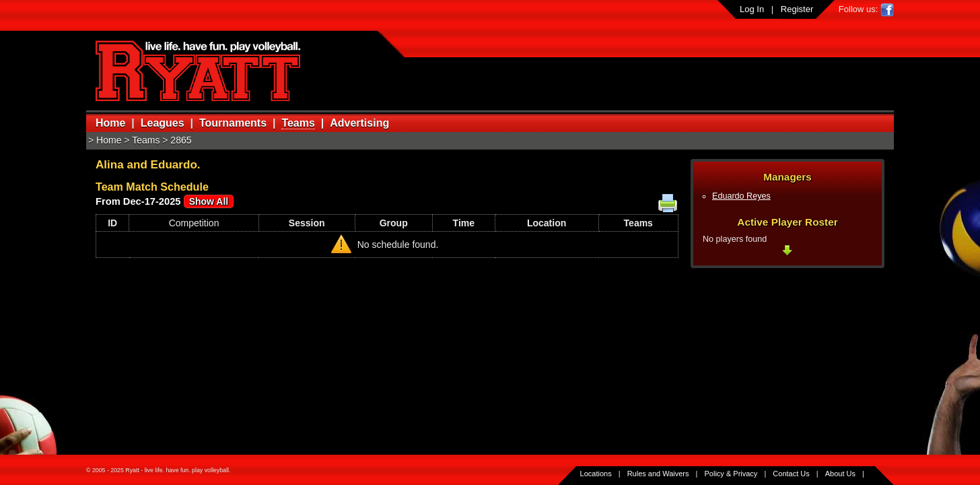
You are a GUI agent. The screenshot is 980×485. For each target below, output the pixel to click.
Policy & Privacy (731, 474)
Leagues (163, 123)
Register (797, 9)
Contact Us (791, 474)
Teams (298, 123)
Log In (752, 9)
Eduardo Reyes (741, 196)
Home (110, 123)
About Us (840, 474)
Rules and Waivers (658, 474)
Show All (209, 201)
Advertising (359, 123)
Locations (596, 474)
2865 (181, 140)
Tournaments (233, 123)
